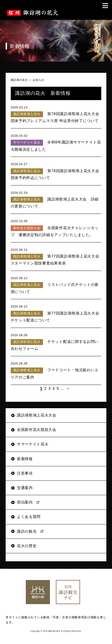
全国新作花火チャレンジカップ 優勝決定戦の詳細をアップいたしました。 (56, 228)
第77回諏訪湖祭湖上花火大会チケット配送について (56, 313)
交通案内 (25, 488)
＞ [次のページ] (68, 388)
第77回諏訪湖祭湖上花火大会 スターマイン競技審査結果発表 (57, 256)
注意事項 (25, 473)
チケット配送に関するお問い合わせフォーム (56, 342)
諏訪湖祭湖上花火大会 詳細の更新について (56, 199)
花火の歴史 (27, 546)
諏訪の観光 (27, 531)
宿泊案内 (25, 502)
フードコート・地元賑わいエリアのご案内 (56, 370)
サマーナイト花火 (33, 444)
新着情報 (25, 459)
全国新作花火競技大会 (37, 430)
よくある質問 (29, 517)
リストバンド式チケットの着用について (56, 285)
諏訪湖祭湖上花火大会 (37, 415)
